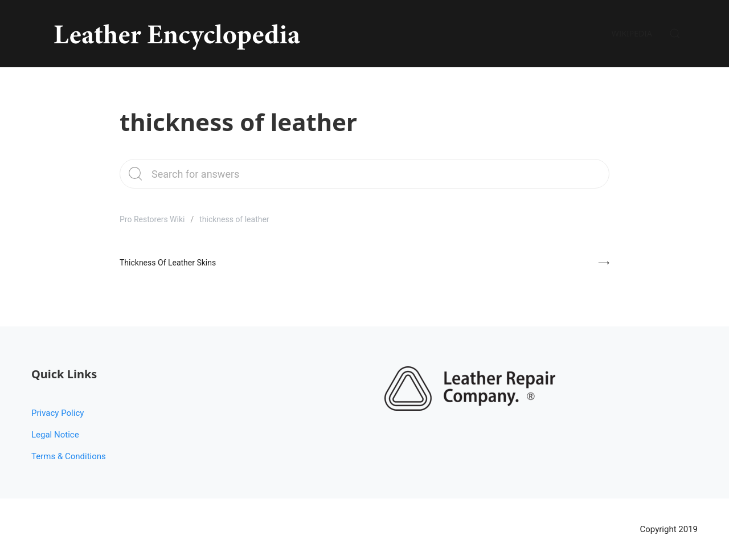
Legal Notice (55, 435)
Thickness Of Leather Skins (168, 263)
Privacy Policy (58, 413)
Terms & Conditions (69, 456)
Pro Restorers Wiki (152, 219)
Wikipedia (632, 33)
